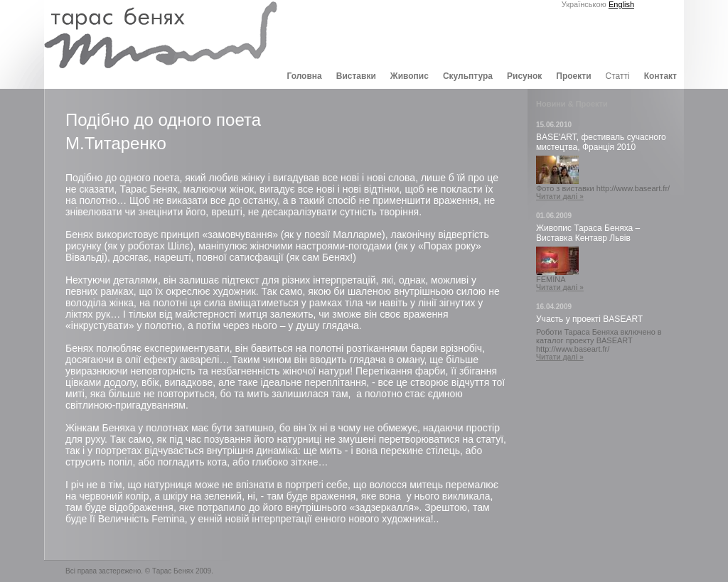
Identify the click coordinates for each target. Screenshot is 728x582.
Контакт (660, 76)
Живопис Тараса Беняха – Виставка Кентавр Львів (588, 233)
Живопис (409, 76)
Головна (304, 76)
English (621, 4)
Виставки (356, 76)
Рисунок (524, 76)
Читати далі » (560, 196)
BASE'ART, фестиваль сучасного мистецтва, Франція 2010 (601, 142)
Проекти (573, 76)
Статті (618, 76)
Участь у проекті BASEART (589, 319)
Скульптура (468, 76)
